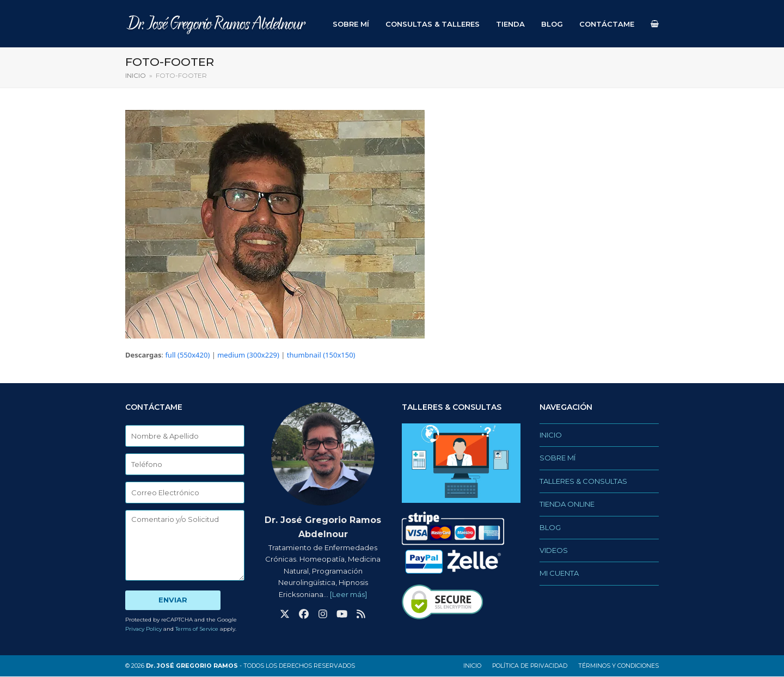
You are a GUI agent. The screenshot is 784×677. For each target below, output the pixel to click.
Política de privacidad (530, 666)
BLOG (550, 527)
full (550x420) (187, 355)
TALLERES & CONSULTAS (583, 482)
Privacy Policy (143, 629)
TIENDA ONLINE (567, 504)
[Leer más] (348, 594)
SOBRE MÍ (558, 458)
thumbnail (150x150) (321, 355)
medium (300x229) (248, 355)
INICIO (551, 435)
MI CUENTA (559, 574)
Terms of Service (197, 629)
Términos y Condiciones (618, 666)
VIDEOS (554, 551)
